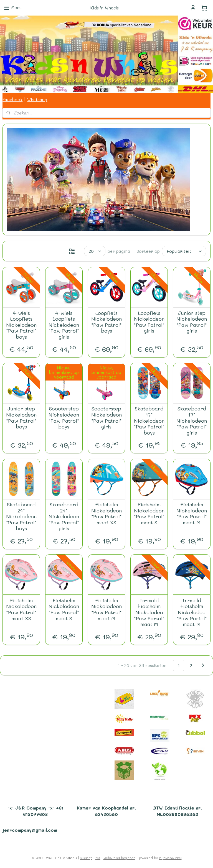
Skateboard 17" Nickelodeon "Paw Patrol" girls (192, 421)
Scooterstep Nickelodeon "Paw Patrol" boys (64, 418)
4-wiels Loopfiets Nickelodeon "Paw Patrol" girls (64, 325)
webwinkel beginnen (119, 858)
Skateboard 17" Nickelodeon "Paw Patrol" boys (149, 421)
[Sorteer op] (184, 251)
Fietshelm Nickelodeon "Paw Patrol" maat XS (106, 514)
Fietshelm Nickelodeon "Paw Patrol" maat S (149, 514)
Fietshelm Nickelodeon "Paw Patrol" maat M (192, 514)
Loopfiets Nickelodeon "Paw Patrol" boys (106, 322)
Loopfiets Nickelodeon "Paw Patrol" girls (149, 322)
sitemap (86, 858)
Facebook (12, 99)
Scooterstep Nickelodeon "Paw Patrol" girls (106, 418)
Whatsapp (37, 99)
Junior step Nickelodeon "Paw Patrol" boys (21, 418)
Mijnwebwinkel (170, 858)
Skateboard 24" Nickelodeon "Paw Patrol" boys (21, 517)
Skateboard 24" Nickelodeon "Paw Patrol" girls (64, 517)
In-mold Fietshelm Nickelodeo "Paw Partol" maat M (149, 612)
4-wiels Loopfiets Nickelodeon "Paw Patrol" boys (21, 325)
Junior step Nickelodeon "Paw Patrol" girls (192, 322)
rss (98, 858)
